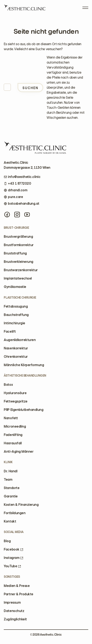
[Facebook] (7, 215)
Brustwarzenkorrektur (21, 270)
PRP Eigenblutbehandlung (24, 410)
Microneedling (15, 426)
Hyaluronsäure (15, 393)
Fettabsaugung (16, 306)
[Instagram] (17, 215)
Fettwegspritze (16, 401)
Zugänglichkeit (15, 619)
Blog (7, 541)
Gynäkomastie (15, 287)
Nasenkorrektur (16, 348)
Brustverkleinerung (18, 262)
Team (8, 480)
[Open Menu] (85, 7)
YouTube (12, 566)
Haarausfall (13, 443)
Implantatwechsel (18, 278)
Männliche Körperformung (24, 365)
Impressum (12, 602)
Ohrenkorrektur (16, 357)
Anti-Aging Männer (19, 452)
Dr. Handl (11, 471)
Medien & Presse (17, 586)
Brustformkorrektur (19, 245)
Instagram (14, 558)
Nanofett (11, 418)
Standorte (12, 488)
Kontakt (10, 521)
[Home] (25, 9)
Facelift (10, 332)
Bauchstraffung (16, 315)
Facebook (13, 549)
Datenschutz (14, 611)
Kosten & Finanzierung (21, 505)
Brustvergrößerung (18, 237)
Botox (8, 385)
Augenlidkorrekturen (20, 340)
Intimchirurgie (14, 323)
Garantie (11, 496)
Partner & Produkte (18, 594)
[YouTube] (27, 215)
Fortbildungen (15, 513)
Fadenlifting (13, 435)
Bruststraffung (15, 253)
